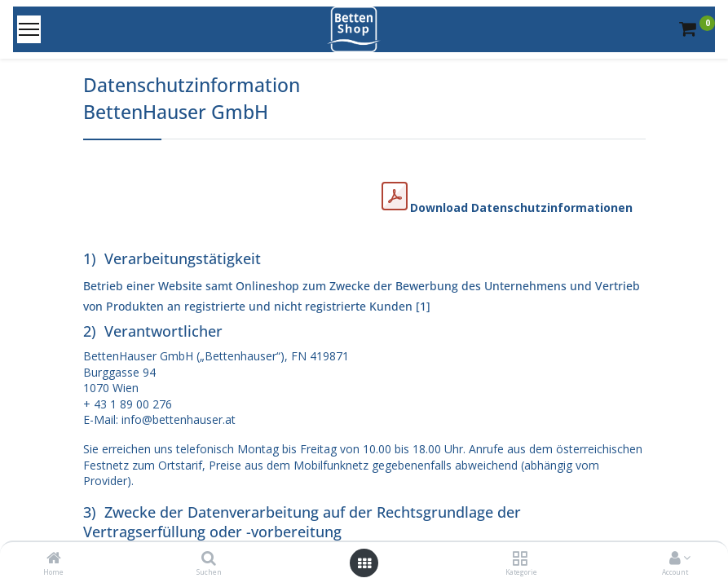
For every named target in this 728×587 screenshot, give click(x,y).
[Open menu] (364, 563)
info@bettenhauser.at (179, 419)
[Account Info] (675, 559)
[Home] (54, 559)
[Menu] (29, 29)
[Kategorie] (520, 559)
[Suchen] (209, 559)
